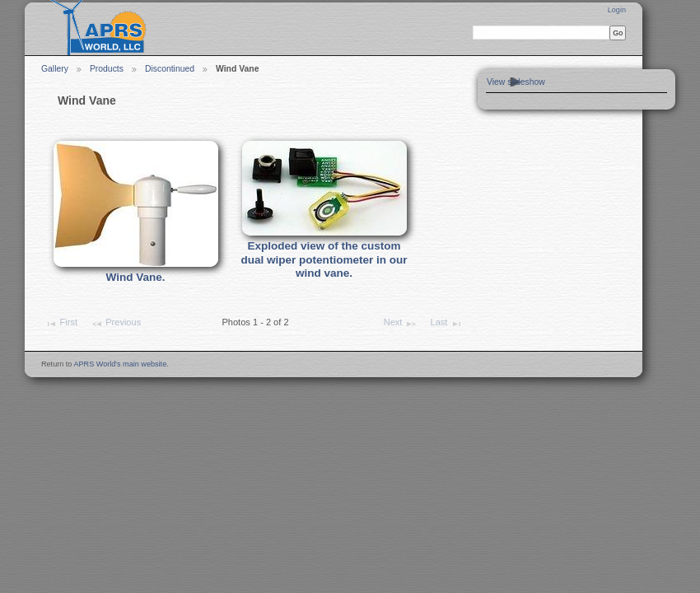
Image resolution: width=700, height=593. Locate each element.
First (61, 324)
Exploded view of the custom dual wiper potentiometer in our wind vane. (324, 259)
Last (447, 324)
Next (401, 324)
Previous (116, 324)
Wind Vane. (136, 277)
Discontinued (170, 69)
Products (107, 69)
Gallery (55, 69)
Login (617, 10)
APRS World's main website (120, 364)
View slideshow (516, 82)
